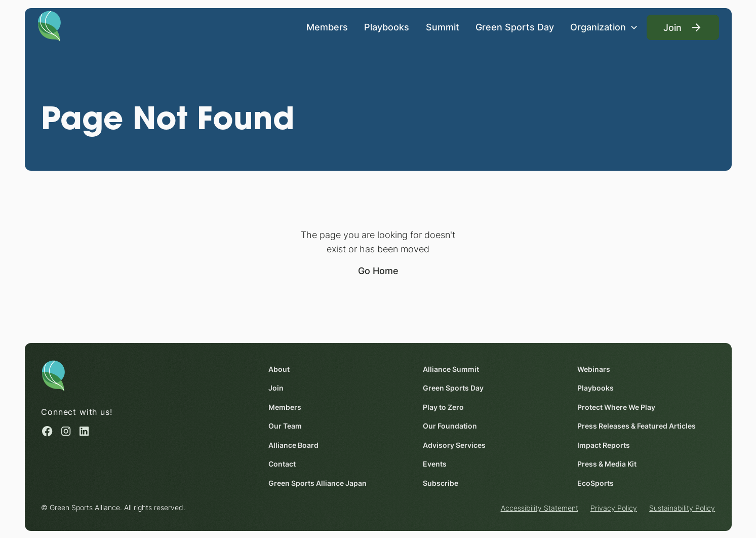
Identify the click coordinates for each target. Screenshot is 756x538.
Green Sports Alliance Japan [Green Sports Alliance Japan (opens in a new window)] (317, 483)
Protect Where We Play (616, 407)
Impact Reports (604, 445)
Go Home (378, 271)
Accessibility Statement (539, 508)
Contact (282, 464)
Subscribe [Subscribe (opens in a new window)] (441, 483)
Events (435, 464)
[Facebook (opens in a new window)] (47, 432)
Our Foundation (450, 426)
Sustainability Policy (682, 508)
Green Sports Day (515, 27)
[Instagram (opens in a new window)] (66, 432)
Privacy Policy (614, 508)
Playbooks (387, 27)
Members (327, 27)
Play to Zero (443, 407)
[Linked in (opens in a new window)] (84, 432)
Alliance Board (293, 445)
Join (276, 388)
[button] (604, 27)
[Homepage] (49, 26)
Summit (442, 27)
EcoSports (595, 483)
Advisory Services (454, 445)
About (279, 369)
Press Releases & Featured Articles (636, 426)
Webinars (594, 369)
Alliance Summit (451, 369)
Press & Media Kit (607, 464)
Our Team (285, 426)
